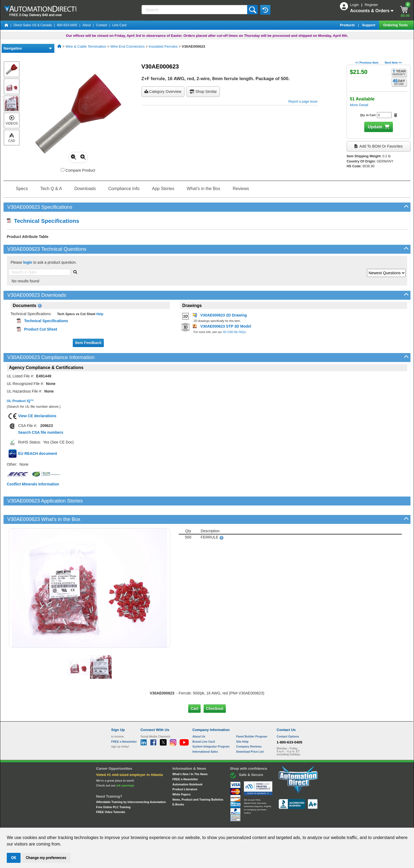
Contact (102, 25)
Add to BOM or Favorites (379, 146)
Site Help (242, 723)
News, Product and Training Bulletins (198, 781)
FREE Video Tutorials (111, 794)
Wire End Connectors (127, 46)
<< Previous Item (367, 63)
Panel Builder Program (252, 718)
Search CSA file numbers (41, 432)
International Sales (205, 733)
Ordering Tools (396, 25)
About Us (199, 718)
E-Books (178, 786)
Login (355, 5)
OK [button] (14, 858)
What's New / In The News (190, 756)
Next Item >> (393, 63)
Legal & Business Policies (238, 823)
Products (348, 25)
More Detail (359, 105)
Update (375, 127)
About (87, 25)
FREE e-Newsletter (185, 761)
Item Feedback (88, 343)
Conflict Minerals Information (33, 484)
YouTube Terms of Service (277, 823)
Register (371, 5)
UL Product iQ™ (20, 401)
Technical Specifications (43, 221)
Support (369, 25)
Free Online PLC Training (113, 788)
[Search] (195, 10)
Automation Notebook (188, 766)
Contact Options (288, 718)
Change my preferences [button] (46, 858)
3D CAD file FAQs (234, 332)
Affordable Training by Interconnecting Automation (131, 784)
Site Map (123, 823)
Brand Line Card (204, 723)
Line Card (119, 25)
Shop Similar (203, 92)
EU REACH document (38, 453)
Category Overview (163, 92)
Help (99, 314)
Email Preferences (203, 823)
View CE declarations (37, 416)
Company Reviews (249, 728)
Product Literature (185, 771)
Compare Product (78, 170)
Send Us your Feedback (149, 823)
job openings (125, 767)
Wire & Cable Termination (86, 46)
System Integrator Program (211, 728)
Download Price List (250, 733)
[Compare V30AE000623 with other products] (63, 170)
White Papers (182, 776)
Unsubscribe (178, 823)
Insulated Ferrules (163, 46)
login (28, 262)
